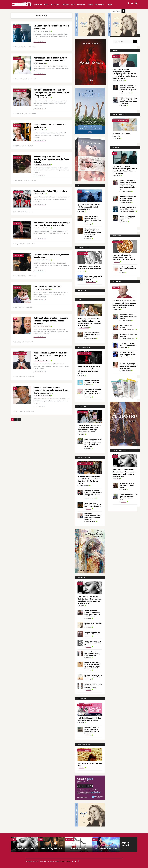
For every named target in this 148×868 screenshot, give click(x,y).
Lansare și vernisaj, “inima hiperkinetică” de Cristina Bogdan (127, 485)
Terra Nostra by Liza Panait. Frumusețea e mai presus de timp (92, 335)
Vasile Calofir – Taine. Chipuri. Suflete (50, 191)
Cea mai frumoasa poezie (120, 121)
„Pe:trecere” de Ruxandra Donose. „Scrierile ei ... (24, 849)
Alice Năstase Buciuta (40, 63)
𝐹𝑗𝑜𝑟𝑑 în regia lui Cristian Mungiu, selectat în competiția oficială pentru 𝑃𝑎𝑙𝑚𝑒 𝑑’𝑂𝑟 (89, 207)
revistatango (82, 212)
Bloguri (90, 5)
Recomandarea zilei (19, 91)
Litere (46, 5)
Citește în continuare (40, 42)
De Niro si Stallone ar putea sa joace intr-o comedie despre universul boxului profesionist (51, 321)
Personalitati (18, 192)
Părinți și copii (18, 256)
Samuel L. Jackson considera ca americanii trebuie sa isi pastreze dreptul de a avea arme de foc (51, 390)
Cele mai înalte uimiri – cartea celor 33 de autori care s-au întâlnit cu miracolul (93, 654)
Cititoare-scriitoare (84, 750)
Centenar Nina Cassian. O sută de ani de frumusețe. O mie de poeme (93, 643)
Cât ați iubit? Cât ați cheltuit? (79, 848)
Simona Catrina (124, 347)
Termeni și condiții (65, 861)
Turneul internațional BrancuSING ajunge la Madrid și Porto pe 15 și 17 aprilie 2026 (93, 505)
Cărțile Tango (100, 5)
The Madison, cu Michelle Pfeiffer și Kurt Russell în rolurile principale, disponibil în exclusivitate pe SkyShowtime (93, 233)
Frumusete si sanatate (85, 705)
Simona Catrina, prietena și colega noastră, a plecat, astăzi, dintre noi (128, 317)
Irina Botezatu (124, 222)
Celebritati (38, 5)
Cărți (80, 584)
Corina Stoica (117, 310)
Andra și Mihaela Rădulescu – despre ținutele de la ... (106, 849)
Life (15, 388)
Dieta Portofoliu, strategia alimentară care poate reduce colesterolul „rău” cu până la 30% (124, 257)
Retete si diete (117, 242)
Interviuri (17, 59)
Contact (110, 5)
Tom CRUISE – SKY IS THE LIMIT (47, 287)
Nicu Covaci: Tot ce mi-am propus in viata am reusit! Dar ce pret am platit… (128, 354)
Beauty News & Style (84, 354)
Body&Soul (65, 5)
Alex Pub (123, 273)
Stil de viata (55, 5)
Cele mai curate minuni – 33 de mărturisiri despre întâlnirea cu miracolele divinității (93, 686)
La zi (73, 5)
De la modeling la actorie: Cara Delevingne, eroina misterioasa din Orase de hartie (51, 159)
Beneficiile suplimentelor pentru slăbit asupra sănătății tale (128, 269)
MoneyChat (70, 839)
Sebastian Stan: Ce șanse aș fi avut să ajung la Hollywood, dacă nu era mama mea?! (128, 198)
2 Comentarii (30, 146)
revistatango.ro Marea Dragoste (43, 31)
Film (15, 319)
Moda (95, 839)
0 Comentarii (32, 47)
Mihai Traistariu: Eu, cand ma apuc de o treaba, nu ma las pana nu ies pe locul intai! (50, 356)
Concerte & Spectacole (85, 464)
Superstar (17, 27)
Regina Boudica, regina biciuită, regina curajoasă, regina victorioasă (93, 278)
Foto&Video (81, 5)
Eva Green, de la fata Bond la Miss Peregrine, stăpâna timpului (127, 218)
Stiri (40, 839)
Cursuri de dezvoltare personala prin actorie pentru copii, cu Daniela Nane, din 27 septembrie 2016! (51, 93)
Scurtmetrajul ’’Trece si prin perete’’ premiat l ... (52, 849)
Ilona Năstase (117, 175)
